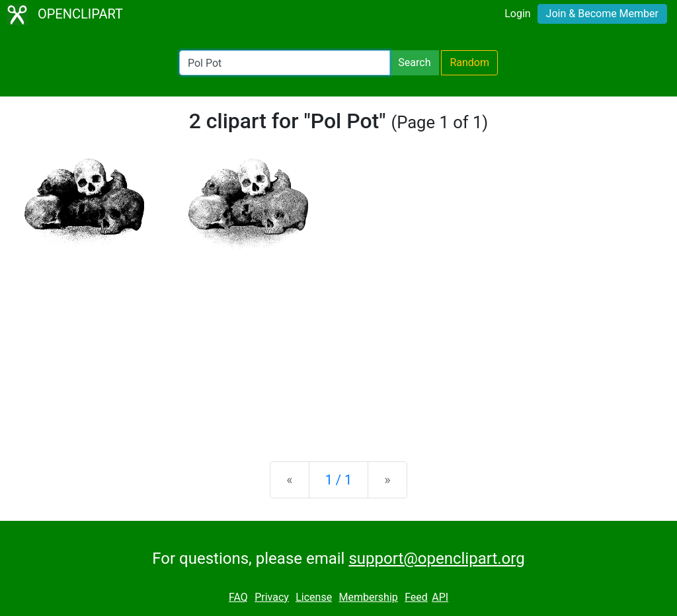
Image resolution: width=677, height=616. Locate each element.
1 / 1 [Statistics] (339, 480)
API (440, 597)
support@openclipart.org (436, 558)
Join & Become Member (602, 14)
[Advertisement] (338, 348)
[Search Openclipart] (285, 63)
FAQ (238, 597)
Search (414, 62)
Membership (368, 597)
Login (517, 14)
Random (469, 62)
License (314, 597)
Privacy (272, 597)
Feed (416, 597)
